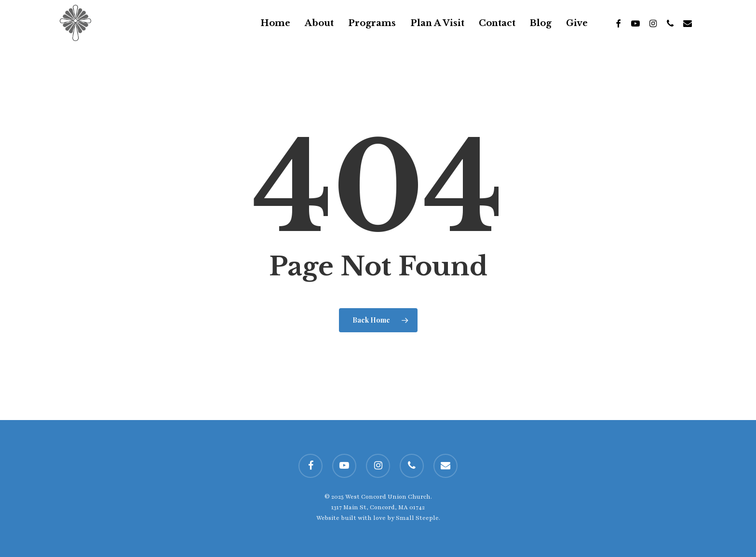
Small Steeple (417, 518)
